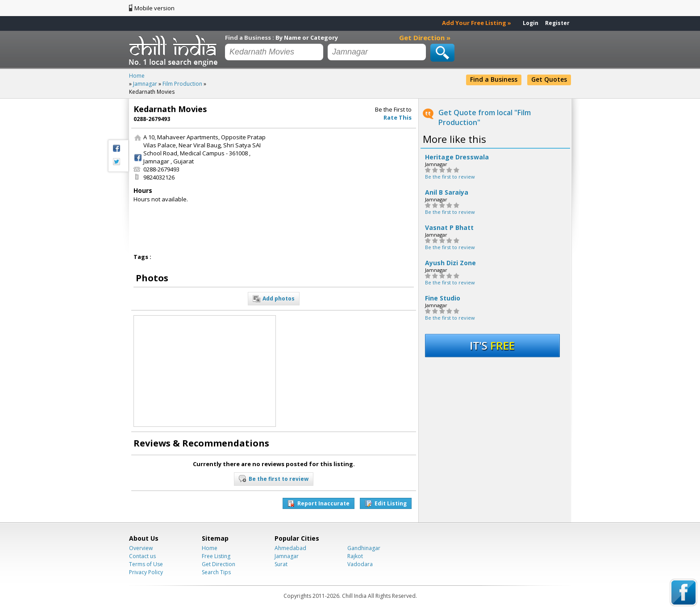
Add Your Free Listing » (477, 23)
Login (531, 23)
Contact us (142, 556)
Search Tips (216, 572)
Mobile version (154, 8)
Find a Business (494, 79)
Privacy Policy (146, 572)
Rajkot (355, 556)
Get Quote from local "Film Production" (485, 117)
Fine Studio (443, 298)
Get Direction (219, 564)
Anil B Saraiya (447, 192)
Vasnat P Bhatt (449, 228)
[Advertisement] (347, 189)
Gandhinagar (364, 548)
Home (210, 548)
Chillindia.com (175, 50)
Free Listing (216, 556)
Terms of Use (146, 564)
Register (557, 23)
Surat (281, 564)
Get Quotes (549, 79)
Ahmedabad (290, 548)
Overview (141, 548)
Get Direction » (425, 38)
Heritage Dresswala (457, 157)
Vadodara (360, 564)
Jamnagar (287, 556)
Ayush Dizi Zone (450, 263)
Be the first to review (450, 177)
